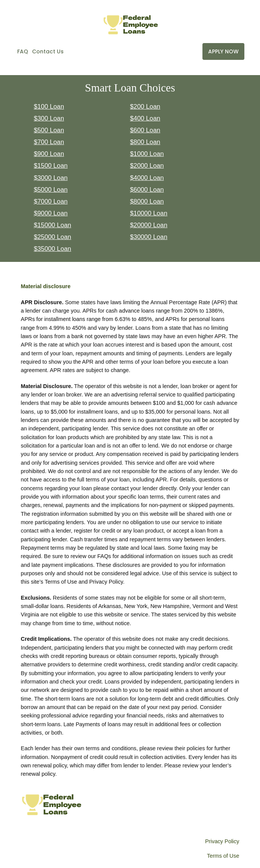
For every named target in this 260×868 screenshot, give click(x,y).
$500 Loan (49, 130)
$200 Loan (145, 107)
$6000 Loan (147, 190)
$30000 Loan (149, 237)
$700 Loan (49, 142)
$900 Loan (49, 154)
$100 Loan (49, 107)
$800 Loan (145, 142)
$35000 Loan (53, 249)
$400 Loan (145, 118)
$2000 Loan (147, 166)
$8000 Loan (147, 201)
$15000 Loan (53, 225)
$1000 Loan (147, 154)
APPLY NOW (223, 51)
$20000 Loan (149, 225)
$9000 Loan (51, 213)
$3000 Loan (51, 178)
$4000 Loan (147, 178)
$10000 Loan (149, 213)
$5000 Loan (51, 190)
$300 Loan (49, 118)
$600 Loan (145, 130)
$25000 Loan (53, 237)
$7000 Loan (51, 201)
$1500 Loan (51, 166)
